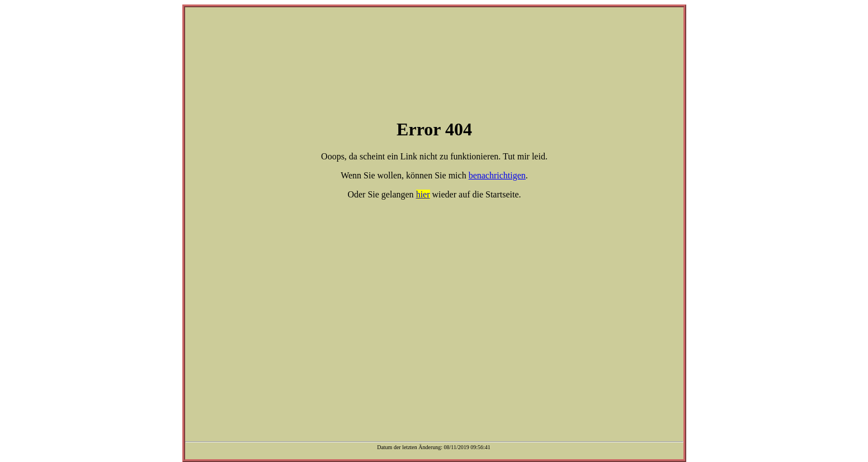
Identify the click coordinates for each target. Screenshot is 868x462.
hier (423, 194)
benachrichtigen (497, 175)
